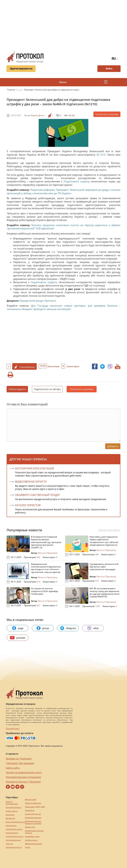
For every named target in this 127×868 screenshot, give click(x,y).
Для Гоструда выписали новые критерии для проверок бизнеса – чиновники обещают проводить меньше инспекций (63, 307)
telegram (68, 628)
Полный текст (13, 729)
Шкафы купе (30, 827)
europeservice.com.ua (15, 836)
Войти (109, 69)
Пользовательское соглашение (23, 777)
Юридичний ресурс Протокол (38, 301)
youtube (18, 638)
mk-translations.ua (13, 840)
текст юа (9, 844)
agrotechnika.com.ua (14, 829)
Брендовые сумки (32, 836)
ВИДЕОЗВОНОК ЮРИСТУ (31, 482)
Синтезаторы (11, 826)
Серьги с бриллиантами (12, 803)
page (18, 628)
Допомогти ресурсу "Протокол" (23, 782)
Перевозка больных (33, 818)
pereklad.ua (30, 810)
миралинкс (10, 815)
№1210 (101, 155)
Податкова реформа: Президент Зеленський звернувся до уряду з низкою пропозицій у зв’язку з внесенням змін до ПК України (63, 191)
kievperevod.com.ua (14, 847)
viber (93, 628)
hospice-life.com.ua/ (33, 814)
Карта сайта (13, 768)
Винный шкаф (31, 799)
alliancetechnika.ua (14, 807)
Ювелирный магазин (33, 844)
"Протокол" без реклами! (20, 763)
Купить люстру (12, 811)
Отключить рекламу (107, 114)
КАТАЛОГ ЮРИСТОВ (28, 505)
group (43, 628)
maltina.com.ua (31, 840)
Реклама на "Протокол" (19, 759)
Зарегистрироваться (21, 69)
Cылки (28, 847)
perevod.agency (12, 833)
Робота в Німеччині (33, 803)
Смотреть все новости (109, 530)
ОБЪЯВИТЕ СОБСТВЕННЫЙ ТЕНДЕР (37, 495)
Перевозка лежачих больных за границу (33, 822)
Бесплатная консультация (34, 468)
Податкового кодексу (77, 181)
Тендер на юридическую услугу (24, 772)
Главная (11, 90)
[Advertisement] (65, 25)
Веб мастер (10, 818)
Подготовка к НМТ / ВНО (35, 807)
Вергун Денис (38, 115)
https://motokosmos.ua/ (15, 822)
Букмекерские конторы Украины (34, 832)
